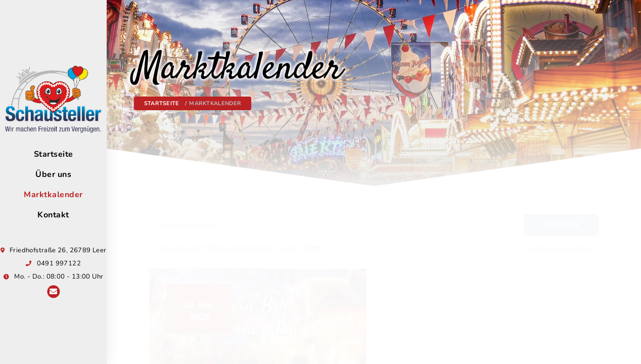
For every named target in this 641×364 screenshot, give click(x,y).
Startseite (162, 103)
